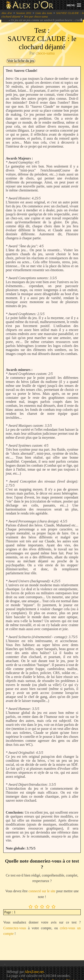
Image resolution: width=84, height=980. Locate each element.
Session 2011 (24, 13)
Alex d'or (7, 13)
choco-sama (45, 53)
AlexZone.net (34, 972)
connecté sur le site (42, 891)
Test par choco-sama (36, 17)
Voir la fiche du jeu (21, 61)
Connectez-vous (15, 928)
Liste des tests (44, 13)
